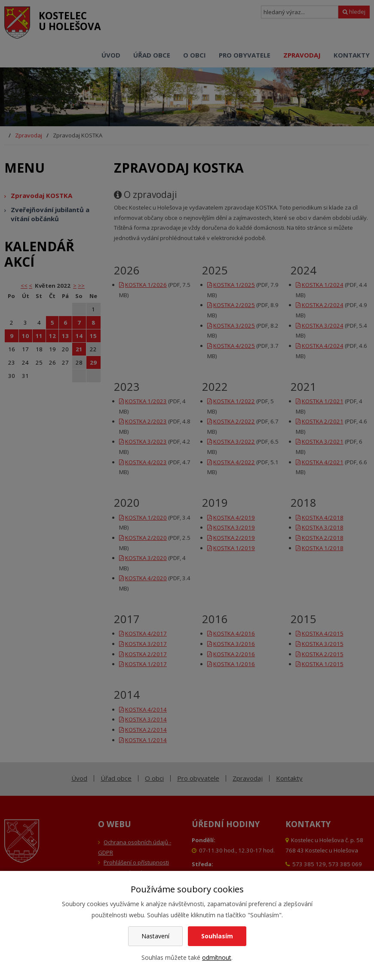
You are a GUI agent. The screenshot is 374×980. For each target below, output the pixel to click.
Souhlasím (217, 936)
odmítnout (217, 957)
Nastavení (155, 936)
